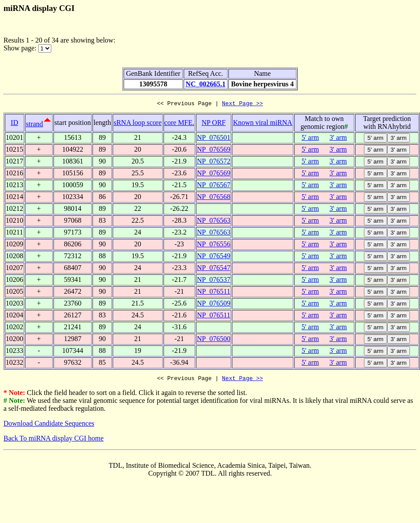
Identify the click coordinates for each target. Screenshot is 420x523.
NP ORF (214, 124)
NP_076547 (214, 269)
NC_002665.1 (205, 84)
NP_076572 (214, 162)
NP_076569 (214, 151)
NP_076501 (214, 139)
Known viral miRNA (262, 124)
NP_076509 (214, 304)
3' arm (338, 139)
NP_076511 (214, 293)
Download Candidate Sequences (49, 426)
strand (34, 125)
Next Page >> (242, 104)
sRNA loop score (137, 124)
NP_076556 (214, 245)
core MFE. (179, 124)
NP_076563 (214, 222)
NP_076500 (214, 340)
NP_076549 (214, 257)
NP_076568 (214, 198)
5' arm (310, 139)
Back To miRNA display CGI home (53, 441)
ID (15, 124)
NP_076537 (214, 281)
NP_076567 (214, 186)
